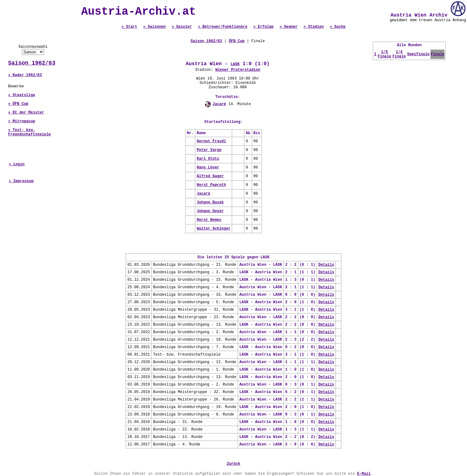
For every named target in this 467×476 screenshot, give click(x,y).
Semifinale (418, 54)
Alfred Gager (210, 176)
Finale (438, 54)
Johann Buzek (210, 202)
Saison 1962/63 (32, 63)
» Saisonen (155, 27)
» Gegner (289, 27)
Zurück (233, 464)
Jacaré (219, 104)
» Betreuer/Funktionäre (223, 27)
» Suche (337, 27)
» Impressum (21, 181)
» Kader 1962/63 (25, 75)
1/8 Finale (384, 54)
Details (326, 265)
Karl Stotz (208, 159)
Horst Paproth (211, 185)
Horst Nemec (209, 220)
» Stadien (314, 27)
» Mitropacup (22, 121)
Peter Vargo (209, 150)
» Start (129, 27)
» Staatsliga (22, 95)
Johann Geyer (210, 211)
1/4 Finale (399, 54)
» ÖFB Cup (18, 104)
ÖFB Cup (237, 41)
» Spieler (182, 27)
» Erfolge (264, 27)
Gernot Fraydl (211, 141)
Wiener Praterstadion (238, 70)
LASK (235, 64)
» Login (17, 164)
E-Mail (364, 474)
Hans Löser (208, 168)
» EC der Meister (26, 113)
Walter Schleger (214, 229)
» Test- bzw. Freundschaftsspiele (29, 132)
